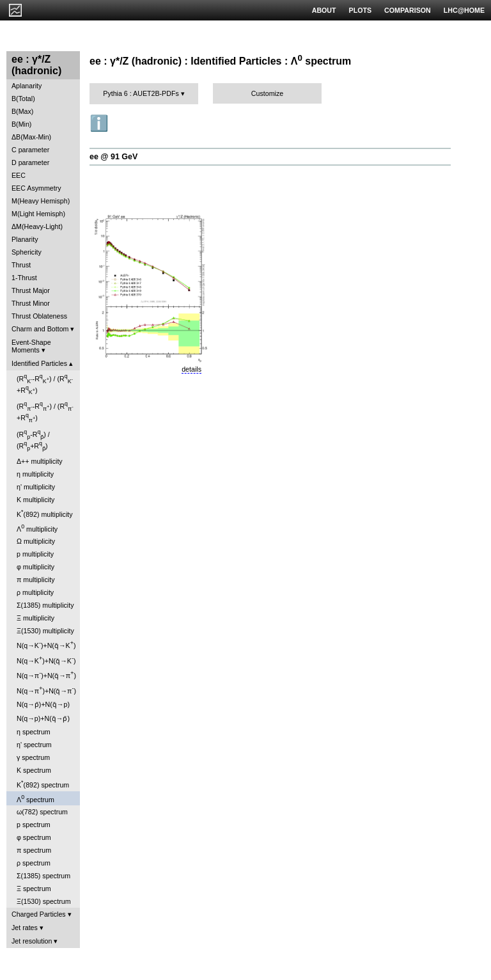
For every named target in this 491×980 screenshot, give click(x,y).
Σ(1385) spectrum (43, 876)
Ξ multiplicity (35, 618)
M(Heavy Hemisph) (41, 201)
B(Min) (21, 124)
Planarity (25, 239)
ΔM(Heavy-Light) (37, 226)
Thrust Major (31, 290)
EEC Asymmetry (36, 188)
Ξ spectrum (34, 889)
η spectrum (34, 732)
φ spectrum (34, 837)
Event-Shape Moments (31, 346)
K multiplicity (35, 500)
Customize (267, 93)
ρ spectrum (34, 863)
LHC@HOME (464, 10)
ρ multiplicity (35, 592)
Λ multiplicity (37, 528)
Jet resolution (32, 941)
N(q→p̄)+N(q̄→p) (43, 704)
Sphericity (27, 252)
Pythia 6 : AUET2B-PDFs (141, 93)
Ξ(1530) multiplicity (45, 631)
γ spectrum (33, 757)
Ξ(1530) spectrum (44, 901)
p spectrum (34, 825)
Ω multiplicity (36, 541)
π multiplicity (35, 580)
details (191, 369)
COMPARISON (408, 10)
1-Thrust (24, 278)
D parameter (30, 162)
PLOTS (361, 10)
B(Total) (23, 99)
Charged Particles (39, 914)
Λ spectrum (35, 799)
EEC (19, 175)
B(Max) (22, 111)
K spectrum (34, 770)
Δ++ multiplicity (40, 461)
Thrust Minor (31, 303)
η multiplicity (35, 474)
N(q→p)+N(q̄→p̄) (43, 718)
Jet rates (25, 928)
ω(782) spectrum (42, 812)
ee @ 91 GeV (113, 157)
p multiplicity (35, 554)
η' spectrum (34, 745)
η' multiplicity (36, 487)
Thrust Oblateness (39, 316)
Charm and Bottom (40, 329)
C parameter (30, 150)
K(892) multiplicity (45, 513)
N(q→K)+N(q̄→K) (46, 644)
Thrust (21, 265)
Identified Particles (39, 363)
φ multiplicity (35, 567)
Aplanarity (27, 86)
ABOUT (324, 10)
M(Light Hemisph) (38, 214)
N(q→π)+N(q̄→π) (46, 675)
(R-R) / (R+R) (45, 384)
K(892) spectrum (43, 784)
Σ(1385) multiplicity (45, 605)
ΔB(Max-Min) (31, 137)
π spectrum (34, 850)
